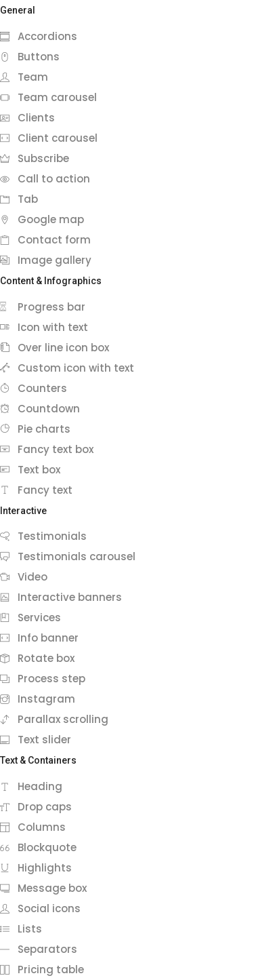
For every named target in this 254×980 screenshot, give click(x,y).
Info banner (39, 638)
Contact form (45, 240)
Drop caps (36, 807)
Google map (42, 219)
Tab (19, 199)
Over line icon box (55, 348)
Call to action (45, 179)
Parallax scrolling (54, 719)
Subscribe (35, 158)
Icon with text (44, 327)
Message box (43, 888)
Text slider (36, 740)
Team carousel (48, 97)
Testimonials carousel (68, 556)
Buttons (30, 57)
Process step (43, 679)
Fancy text (36, 490)
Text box (30, 470)
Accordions (39, 36)
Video (24, 577)
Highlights (36, 868)
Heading (31, 786)
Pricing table (42, 969)
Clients (27, 118)
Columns (33, 827)
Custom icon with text (67, 368)
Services (30, 618)
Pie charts (35, 429)
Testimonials (43, 536)
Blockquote (38, 847)
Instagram (38, 699)
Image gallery (46, 260)
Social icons (40, 908)
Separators (39, 949)
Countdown (40, 409)
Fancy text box (47, 449)
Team (24, 77)
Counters (34, 388)
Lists (21, 929)
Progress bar (43, 307)
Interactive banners (61, 597)
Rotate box (37, 658)
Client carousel (49, 138)
